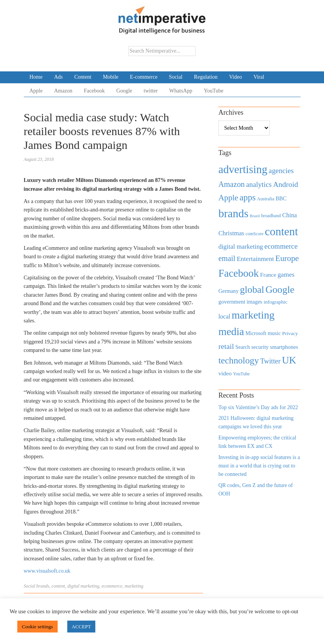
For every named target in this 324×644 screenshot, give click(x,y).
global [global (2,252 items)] (252, 290)
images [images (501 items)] (255, 302)
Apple (36, 91)
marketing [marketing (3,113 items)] (253, 315)
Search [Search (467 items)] (243, 347)
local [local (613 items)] (224, 316)
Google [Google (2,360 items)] (280, 290)
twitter (151, 91)
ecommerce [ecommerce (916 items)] (281, 246)
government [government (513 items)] (232, 302)
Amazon (63, 91)
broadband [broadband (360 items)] (271, 216)
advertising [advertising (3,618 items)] (243, 169)
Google (124, 91)
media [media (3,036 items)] (231, 332)
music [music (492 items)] (274, 333)
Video (235, 77)
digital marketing (83, 586)
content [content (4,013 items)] (281, 231)
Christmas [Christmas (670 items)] (231, 233)
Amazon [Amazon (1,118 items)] (232, 184)
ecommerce (112, 586)
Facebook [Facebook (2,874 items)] (238, 273)
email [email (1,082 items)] (227, 258)
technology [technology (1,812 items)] (238, 360)
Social (176, 77)
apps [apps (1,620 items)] (248, 197)
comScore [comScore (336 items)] (255, 234)
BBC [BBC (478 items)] (281, 198)
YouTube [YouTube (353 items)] (241, 374)
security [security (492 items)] (260, 347)
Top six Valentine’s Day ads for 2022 (258, 407)
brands (43, 586)
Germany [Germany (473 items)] (228, 291)
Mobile (111, 77)
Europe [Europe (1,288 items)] (287, 258)
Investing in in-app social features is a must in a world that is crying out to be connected (259, 466)
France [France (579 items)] (268, 275)
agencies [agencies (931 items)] (281, 171)
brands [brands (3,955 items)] (233, 213)
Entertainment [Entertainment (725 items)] (255, 259)
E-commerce (144, 77)
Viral (259, 77)
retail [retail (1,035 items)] (226, 346)
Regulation (206, 77)
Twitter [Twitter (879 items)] (270, 361)
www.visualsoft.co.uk (47, 571)
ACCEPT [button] (81, 627)
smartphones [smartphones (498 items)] (284, 347)
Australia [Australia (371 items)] (266, 199)
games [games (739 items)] (286, 275)
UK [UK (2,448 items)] (289, 360)
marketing (134, 586)
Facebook (94, 91)
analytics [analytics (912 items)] (259, 184)
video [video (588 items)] (225, 373)
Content (83, 77)
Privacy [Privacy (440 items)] (290, 333)
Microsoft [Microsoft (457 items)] (256, 333)
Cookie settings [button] (37, 627)
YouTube (214, 91)
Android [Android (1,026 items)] (285, 184)
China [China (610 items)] (289, 215)
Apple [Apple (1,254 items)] (228, 198)
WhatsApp (181, 91)
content (58, 586)
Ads (59, 77)
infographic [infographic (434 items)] (276, 302)
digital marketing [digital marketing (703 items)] (241, 247)
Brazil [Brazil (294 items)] (255, 216)
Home (36, 77)
